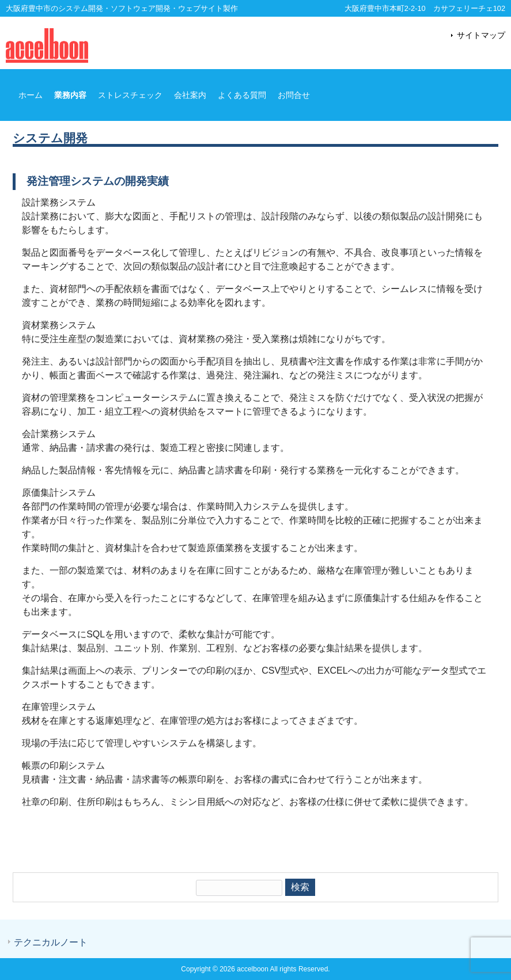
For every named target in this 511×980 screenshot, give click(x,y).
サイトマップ (481, 35)
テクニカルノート (51, 942)
